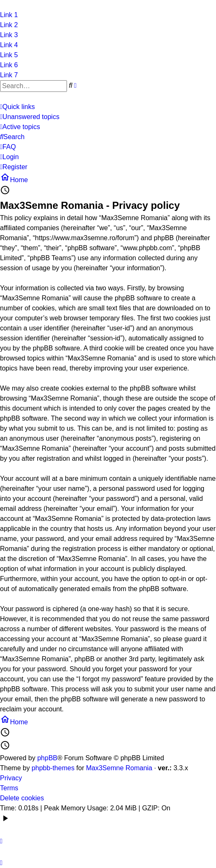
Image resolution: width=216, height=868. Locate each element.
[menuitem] (30, 117)
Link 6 (9, 65)
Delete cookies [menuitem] (22, 798)
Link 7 (9, 75)
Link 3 (9, 35)
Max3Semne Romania (119, 768)
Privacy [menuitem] (11, 778)
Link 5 (9, 55)
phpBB (47, 758)
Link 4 (9, 45)
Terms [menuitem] (9, 788)
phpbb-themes (53, 768)
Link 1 (9, 15)
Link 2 (9, 25)
